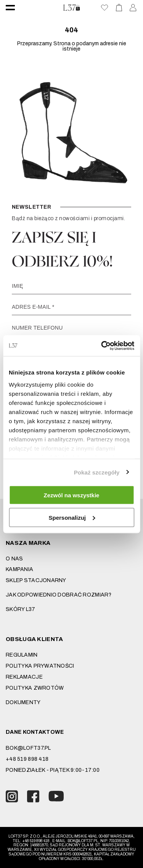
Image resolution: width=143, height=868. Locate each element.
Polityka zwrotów (35, 688)
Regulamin (22, 655)
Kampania (19, 569)
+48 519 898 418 (27, 759)
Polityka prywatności (40, 666)
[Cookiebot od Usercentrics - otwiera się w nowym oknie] (102, 346)
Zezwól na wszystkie (72, 495)
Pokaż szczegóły (97, 472)
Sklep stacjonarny (36, 580)
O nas (14, 559)
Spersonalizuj (72, 517)
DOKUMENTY (23, 702)
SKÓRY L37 (21, 609)
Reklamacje (24, 677)
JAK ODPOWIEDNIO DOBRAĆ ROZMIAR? (59, 595)
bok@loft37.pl (28, 748)
